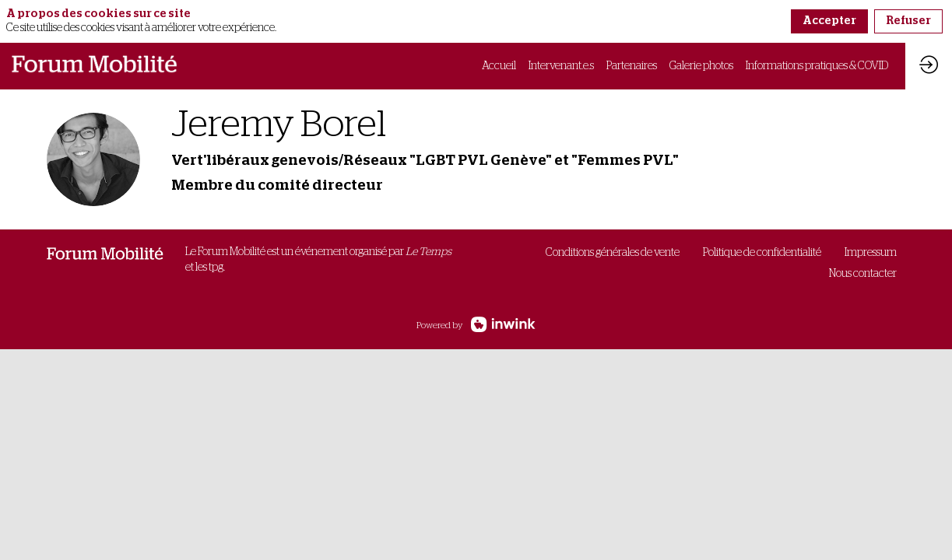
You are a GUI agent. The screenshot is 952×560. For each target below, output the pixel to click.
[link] (499, 66)
